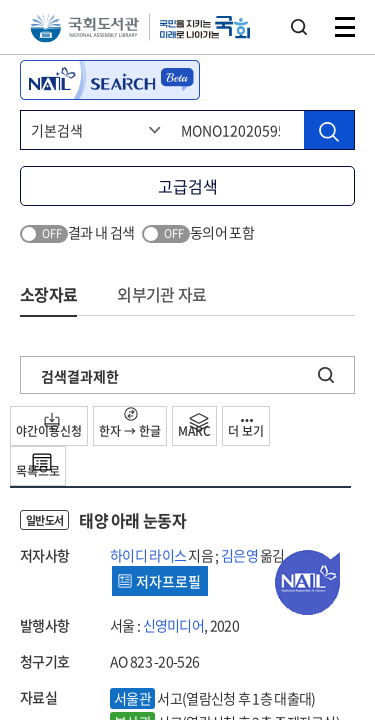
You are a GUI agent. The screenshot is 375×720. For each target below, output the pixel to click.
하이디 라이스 (148, 555)
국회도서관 (84, 27)
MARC (194, 426)
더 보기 (246, 429)
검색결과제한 (80, 376)
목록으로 (38, 466)
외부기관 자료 (161, 294)
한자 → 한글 (130, 423)
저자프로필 (159, 581)
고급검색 (188, 186)
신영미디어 (174, 625)
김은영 (239, 555)
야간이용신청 (49, 426)
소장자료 (48, 294)
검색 (299, 27)
